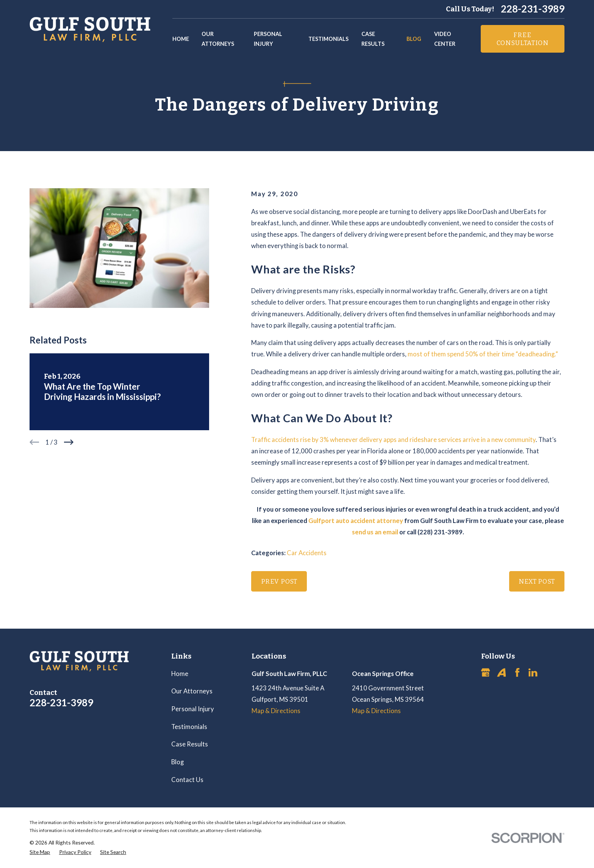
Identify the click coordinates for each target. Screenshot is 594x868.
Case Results (190, 744)
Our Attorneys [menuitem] (218, 39)
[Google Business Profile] (485, 672)
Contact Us (187, 780)
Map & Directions (276, 711)
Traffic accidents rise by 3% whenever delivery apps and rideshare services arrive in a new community (393, 440)
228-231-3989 (533, 9)
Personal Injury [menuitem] (268, 39)
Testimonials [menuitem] (328, 39)
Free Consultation (523, 39)
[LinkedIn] (533, 672)
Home (180, 674)
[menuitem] (40, 852)
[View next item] (69, 442)
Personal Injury (193, 709)
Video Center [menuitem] (445, 39)
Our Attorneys (192, 691)
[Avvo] (501, 672)
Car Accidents (307, 553)
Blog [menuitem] (414, 39)
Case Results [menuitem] (373, 39)
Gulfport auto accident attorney (356, 521)
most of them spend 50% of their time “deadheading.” (482, 354)
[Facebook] (517, 672)
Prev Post (279, 581)
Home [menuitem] (181, 39)
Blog (177, 762)
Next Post (537, 581)
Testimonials (189, 727)
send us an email (375, 532)
